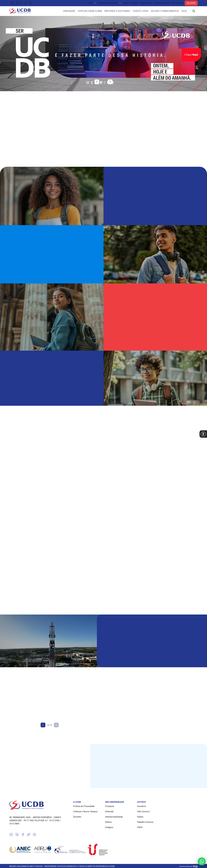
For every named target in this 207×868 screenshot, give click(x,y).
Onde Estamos (146, 3)
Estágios (109, 828)
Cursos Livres (141, 12)
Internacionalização (114, 818)
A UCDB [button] (92, 3)
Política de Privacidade (84, 807)
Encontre (77, 818)
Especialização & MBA (90, 12)
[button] (203, 434)
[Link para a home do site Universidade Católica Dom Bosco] (40, 806)
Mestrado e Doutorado (117, 12)
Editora (108, 823)
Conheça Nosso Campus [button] (110, 3)
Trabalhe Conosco (162, 3)
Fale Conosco (178, 3)
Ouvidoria (141, 807)
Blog (184, 12)
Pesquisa (110, 807)
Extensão (109, 813)
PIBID (140, 828)
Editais (126, 3)
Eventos (134, 3)
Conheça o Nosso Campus (85, 813)
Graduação (69, 12)
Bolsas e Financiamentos (165, 12)
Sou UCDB (191, 3)
